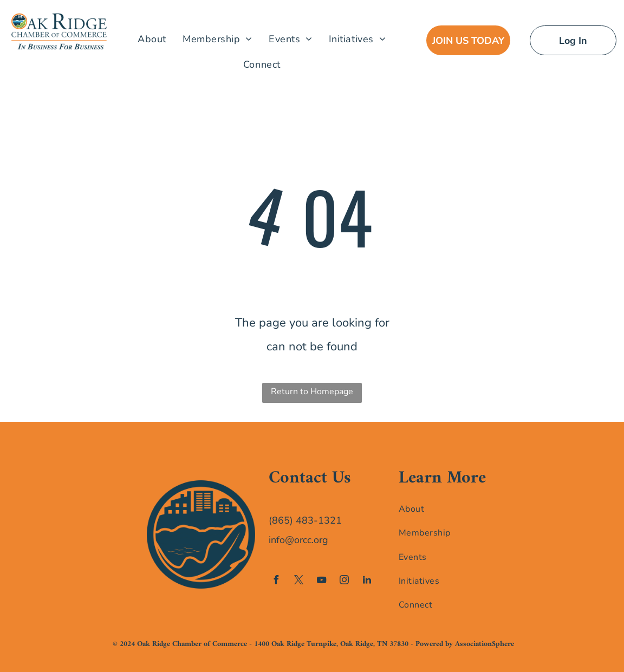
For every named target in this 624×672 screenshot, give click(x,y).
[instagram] (344, 581)
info (277, 540)
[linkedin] (367, 581)
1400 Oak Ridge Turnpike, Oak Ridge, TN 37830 (331, 644)
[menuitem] (152, 39)
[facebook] (276, 581)
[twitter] (298, 581)
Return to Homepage (312, 392)
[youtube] (321, 581)
